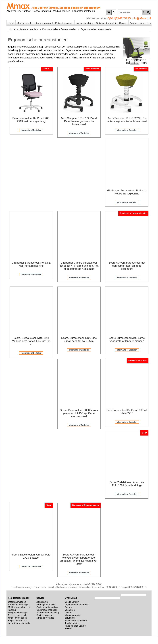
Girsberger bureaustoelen (22, 58)
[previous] (147, 23)
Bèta (99, 54)
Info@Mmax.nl (141, 18)
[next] (150, 23)
